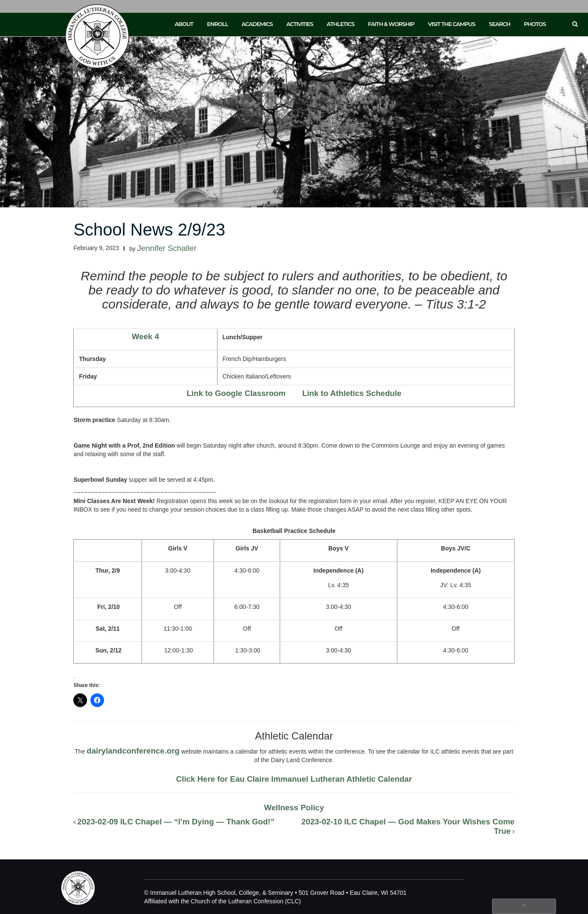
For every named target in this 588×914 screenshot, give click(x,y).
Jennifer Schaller (167, 248)
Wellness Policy (294, 808)
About (184, 24)
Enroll (217, 24)
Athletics (340, 24)
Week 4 (145, 336)
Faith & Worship (391, 24)
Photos (535, 24)
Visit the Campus (452, 24)
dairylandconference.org (133, 751)
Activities (300, 24)
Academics (257, 24)
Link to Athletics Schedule (352, 393)
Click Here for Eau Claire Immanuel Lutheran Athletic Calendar (294, 779)
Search (500, 24)
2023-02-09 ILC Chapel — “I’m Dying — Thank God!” (176, 822)
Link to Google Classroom (236, 393)
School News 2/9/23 (149, 230)
